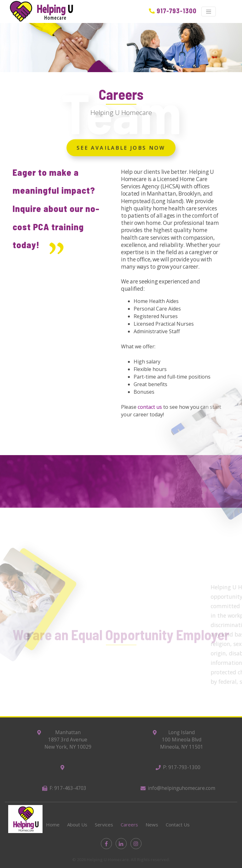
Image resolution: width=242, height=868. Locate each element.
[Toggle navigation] (209, 12)
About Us (77, 825)
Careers (129, 825)
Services (104, 825)
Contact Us (178, 825)
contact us (150, 407)
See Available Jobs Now (121, 149)
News (152, 825)
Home (53, 825)
